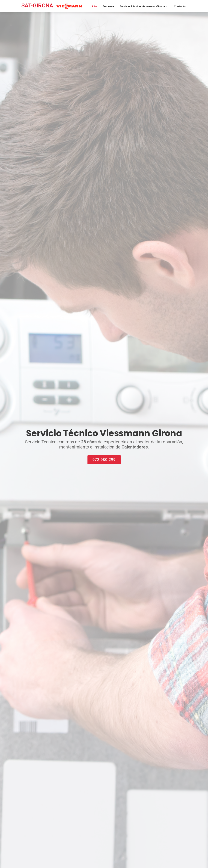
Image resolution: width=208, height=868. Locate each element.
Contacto (180, 6)
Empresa (108, 6)
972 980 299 (104, 460)
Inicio (93, 6)
